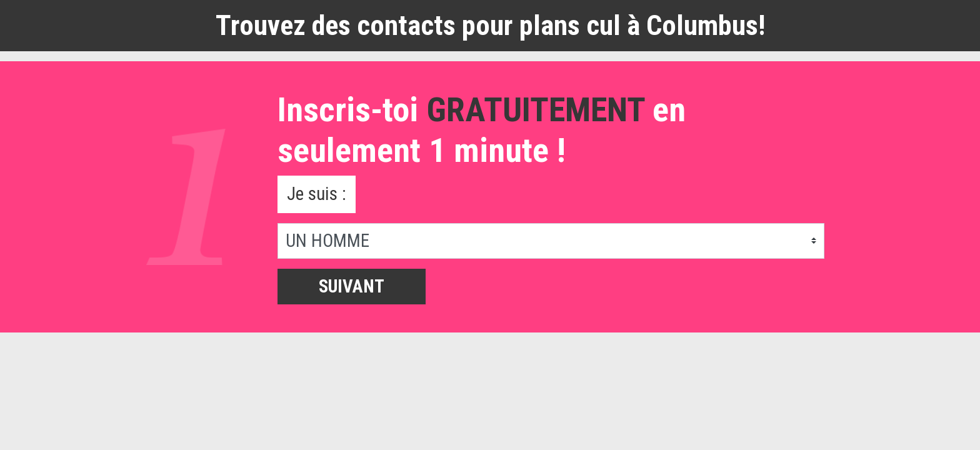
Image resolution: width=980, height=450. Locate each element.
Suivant (352, 286)
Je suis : (317, 194)
